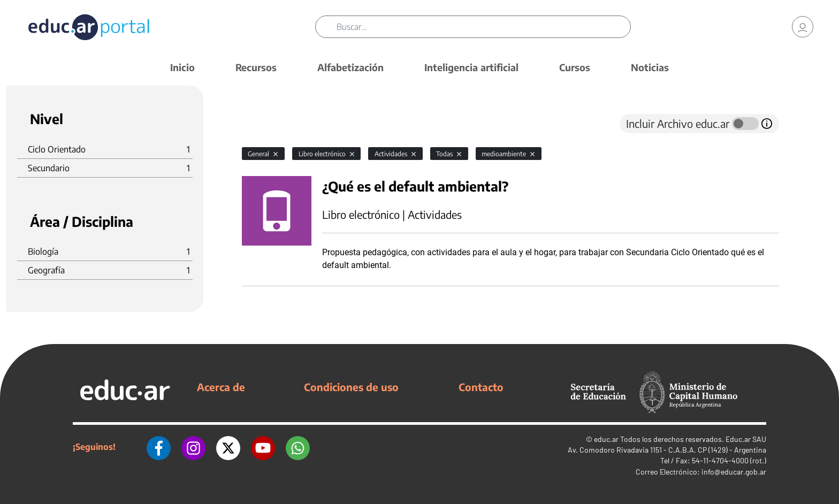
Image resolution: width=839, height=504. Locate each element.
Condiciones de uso (351, 387)
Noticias (650, 67)
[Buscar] (483, 27)
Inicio (182, 67)
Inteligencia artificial (471, 67)
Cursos (575, 67)
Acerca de (221, 387)
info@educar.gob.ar (734, 472)
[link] (803, 27)
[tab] (263, 124)
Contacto (481, 387)
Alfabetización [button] (350, 67)
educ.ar (606, 439)
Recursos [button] (256, 67)
